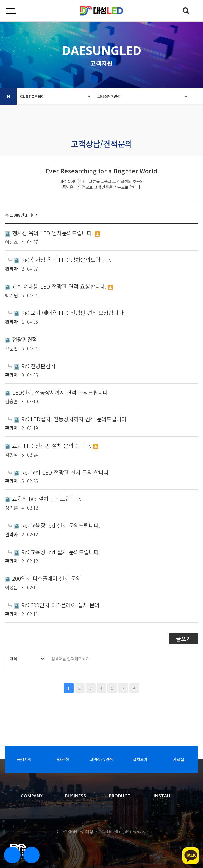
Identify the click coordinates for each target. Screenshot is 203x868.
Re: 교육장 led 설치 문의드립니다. (54, 525)
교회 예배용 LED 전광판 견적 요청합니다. (56, 286)
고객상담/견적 (109, 96)
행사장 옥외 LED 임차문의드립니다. (50, 233)
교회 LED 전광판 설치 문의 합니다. (49, 446)
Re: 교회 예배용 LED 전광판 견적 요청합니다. (67, 313)
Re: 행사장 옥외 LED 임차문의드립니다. (60, 260)
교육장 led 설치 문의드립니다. (43, 499)
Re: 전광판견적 (32, 366)
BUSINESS (75, 796)
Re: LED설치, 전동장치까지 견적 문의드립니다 (67, 419)
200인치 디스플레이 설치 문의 (43, 578)
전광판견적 (21, 339)
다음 (123, 688)
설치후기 (140, 759)
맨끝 (134, 688)
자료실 (179, 759)
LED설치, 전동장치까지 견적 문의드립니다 (56, 392)
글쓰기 (184, 639)
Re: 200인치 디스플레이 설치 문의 (54, 605)
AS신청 (63, 759)
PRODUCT (120, 796)
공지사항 (24, 759)
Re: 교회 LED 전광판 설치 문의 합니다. (59, 472)
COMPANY (32, 796)
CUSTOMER (31, 96)
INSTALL (163, 796)
